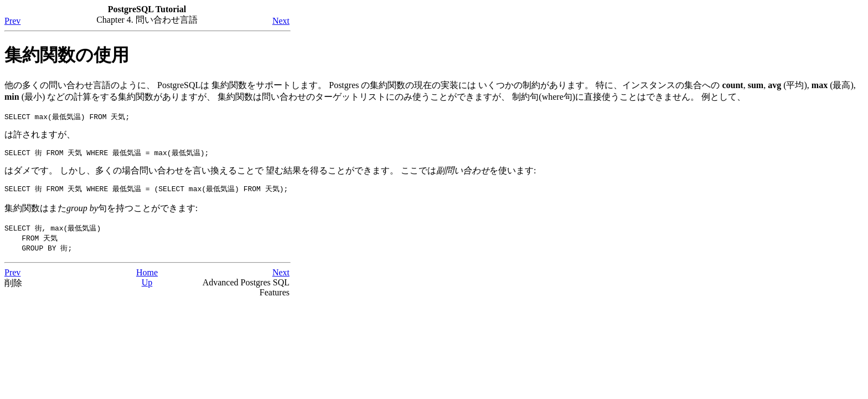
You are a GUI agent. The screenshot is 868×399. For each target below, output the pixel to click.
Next (281, 21)
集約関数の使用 (67, 55)
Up (147, 286)
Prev (12, 21)
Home (147, 276)
